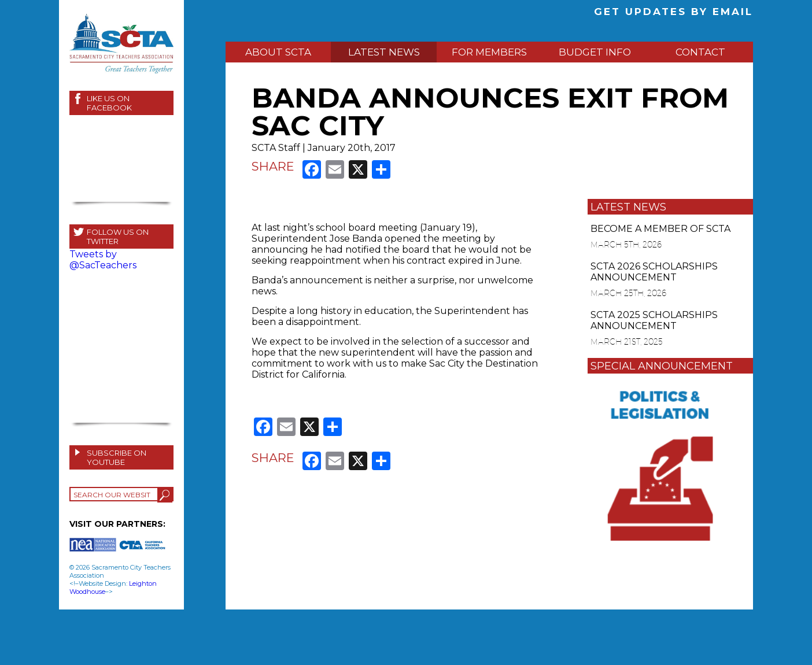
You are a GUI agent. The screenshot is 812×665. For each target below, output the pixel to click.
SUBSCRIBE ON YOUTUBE (117, 457)
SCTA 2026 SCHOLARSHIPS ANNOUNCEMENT (654, 272)
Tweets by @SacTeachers (103, 260)
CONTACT (700, 52)
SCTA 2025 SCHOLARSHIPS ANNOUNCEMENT (654, 320)
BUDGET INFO (595, 52)
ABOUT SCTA (278, 52)
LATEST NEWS (384, 52)
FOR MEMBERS (489, 52)
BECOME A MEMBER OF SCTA (660, 229)
